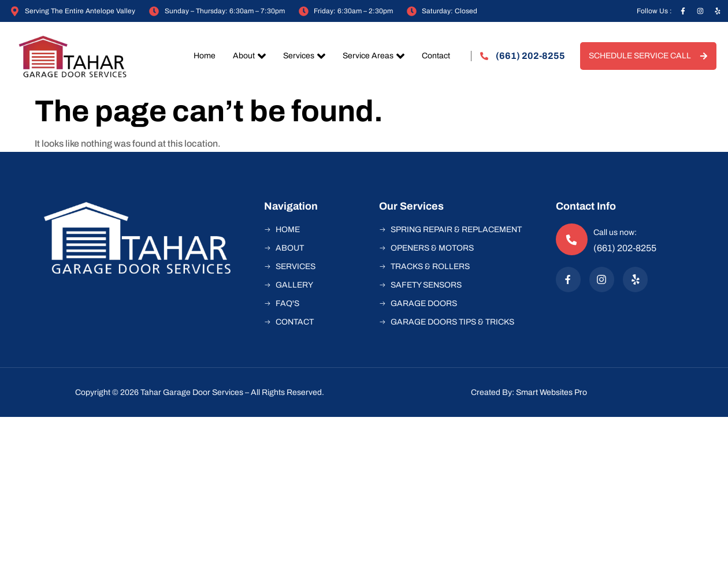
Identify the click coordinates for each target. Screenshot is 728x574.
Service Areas (374, 56)
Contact (436, 56)
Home (205, 56)
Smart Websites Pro (551, 392)
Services (304, 56)
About (249, 56)
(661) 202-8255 (625, 248)
